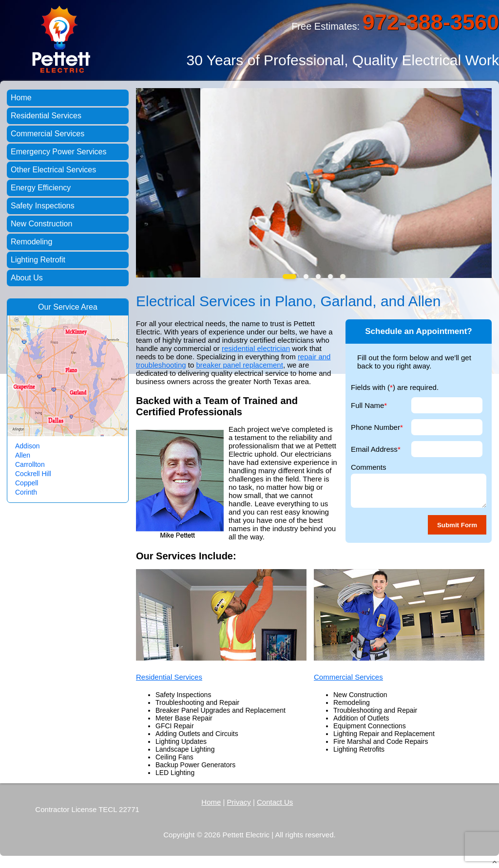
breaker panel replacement (239, 365)
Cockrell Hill (33, 474)
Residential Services (169, 677)
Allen (23, 455)
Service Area (75, 307)
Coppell (27, 483)
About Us (27, 278)
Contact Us (275, 802)
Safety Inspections (43, 206)
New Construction (41, 224)
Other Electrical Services (53, 170)
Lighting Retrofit (38, 260)
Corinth (26, 492)
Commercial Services (348, 677)
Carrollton (30, 464)
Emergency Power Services (59, 152)
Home (21, 98)
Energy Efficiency (41, 188)
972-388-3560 (431, 22)
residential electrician (256, 348)
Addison (28, 446)
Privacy (239, 802)
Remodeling (31, 242)
